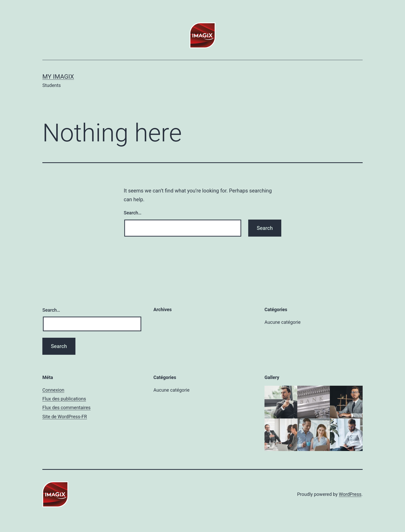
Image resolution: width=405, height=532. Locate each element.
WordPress (350, 494)
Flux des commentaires (67, 408)
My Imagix (58, 77)
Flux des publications (64, 399)
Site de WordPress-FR (65, 417)
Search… (133, 213)
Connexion (53, 390)
